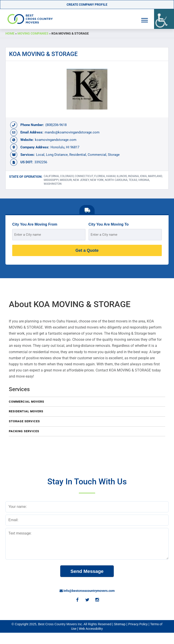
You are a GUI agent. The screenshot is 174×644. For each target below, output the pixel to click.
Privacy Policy (138, 624)
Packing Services (24, 431)
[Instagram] (97, 600)
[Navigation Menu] (145, 20)
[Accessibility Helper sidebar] (164, 19)
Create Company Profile (87, 5)
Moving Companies (33, 33)
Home (10, 33)
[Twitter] (87, 600)
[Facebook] (77, 600)
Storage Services (24, 421)
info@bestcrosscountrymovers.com (87, 591)
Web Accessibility (91, 629)
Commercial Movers (27, 402)
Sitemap (120, 624)
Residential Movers (26, 411)
